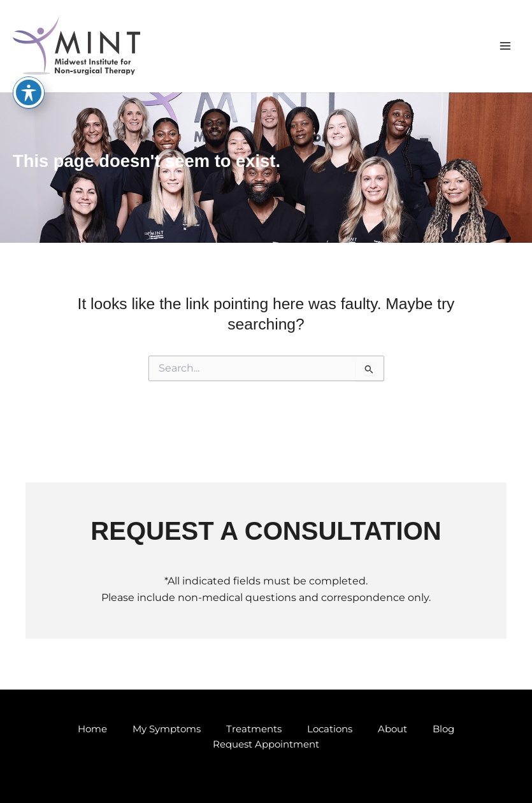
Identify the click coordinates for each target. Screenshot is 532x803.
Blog (443, 729)
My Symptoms (167, 729)
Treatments (254, 729)
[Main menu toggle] (505, 46)
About (392, 729)
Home (92, 729)
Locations (330, 729)
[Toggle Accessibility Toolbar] (29, 92)
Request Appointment (266, 744)
